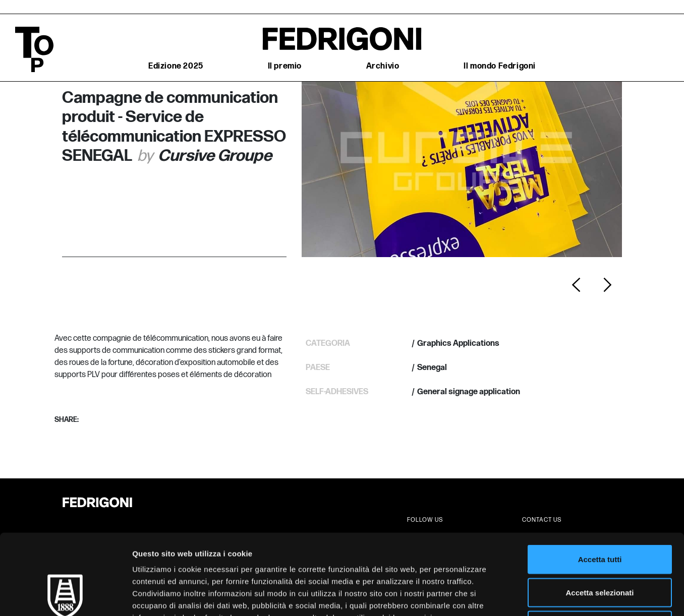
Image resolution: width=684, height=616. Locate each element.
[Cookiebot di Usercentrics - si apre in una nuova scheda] (65, 596)
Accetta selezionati (600, 517)
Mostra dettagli (531, 596)
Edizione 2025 (176, 66)
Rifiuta (600, 550)
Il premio (285, 66)
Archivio (383, 66)
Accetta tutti (600, 484)
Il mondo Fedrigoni (500, 66)
